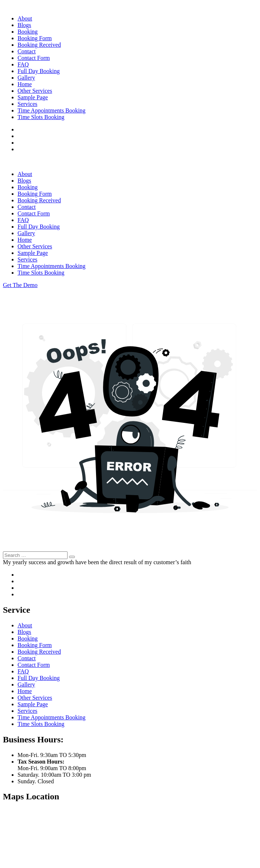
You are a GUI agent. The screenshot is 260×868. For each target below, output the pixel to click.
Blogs (24, 25)
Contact (27, 51)
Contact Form (34, 58)
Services (27, 104)
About (25, 18)
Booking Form (35, 38)
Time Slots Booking (41, 117)
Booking (28, 32)
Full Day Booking (39, 71)
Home (25, 84)
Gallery (26, 78)
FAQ (23, 64)
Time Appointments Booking (51, 110)
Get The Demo (20, 285)
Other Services (35, 91)
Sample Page (33, 97)
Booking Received (39, 45)
